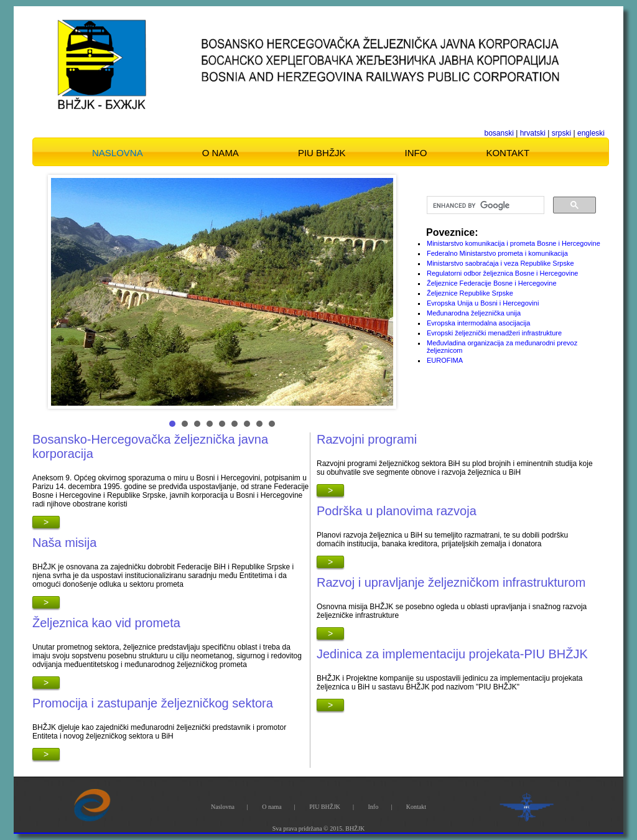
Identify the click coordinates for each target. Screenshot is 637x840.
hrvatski (533, 133)
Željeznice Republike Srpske (470, 293)
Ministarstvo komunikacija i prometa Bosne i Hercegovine (514, 243)
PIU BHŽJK (322, 153)
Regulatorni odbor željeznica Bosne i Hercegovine (502, 273)
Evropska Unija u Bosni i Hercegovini (483, 303)
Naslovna (118, 153)
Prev (67, 292)
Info (416, 153)
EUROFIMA (445, 360)
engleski (591, 133)
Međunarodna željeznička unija (474, 313)
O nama (221, 153)
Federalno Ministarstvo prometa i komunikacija (497, 253)
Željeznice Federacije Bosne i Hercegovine (492, 283)
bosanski (499, 133)
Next (377, 292)
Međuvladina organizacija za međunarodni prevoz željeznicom (502, 347)
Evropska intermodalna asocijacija (478, 323)
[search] (484, 205)
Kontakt (508, 153)
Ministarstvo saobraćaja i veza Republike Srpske (500, 263)
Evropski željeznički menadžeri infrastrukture (494, 333)
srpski (561, 133)
